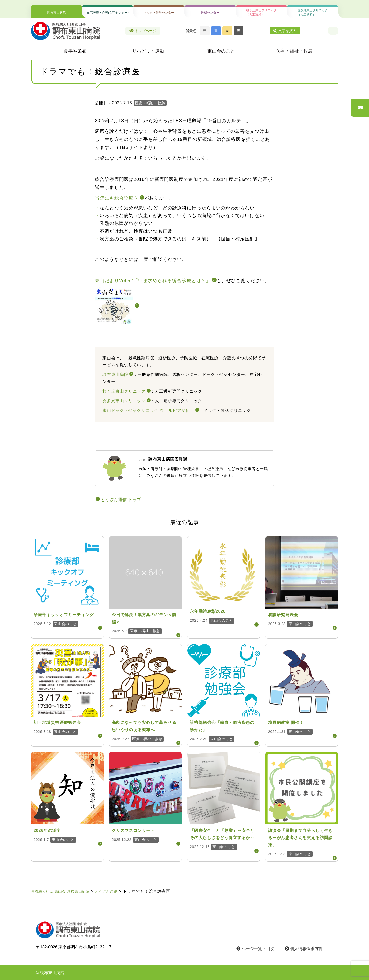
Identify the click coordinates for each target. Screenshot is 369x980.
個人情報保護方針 (304, 949)
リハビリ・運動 (148, 51)
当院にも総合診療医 (117, 198)
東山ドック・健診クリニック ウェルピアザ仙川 (148, 410)
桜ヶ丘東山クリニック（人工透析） (261, 12)
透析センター (210, 13)
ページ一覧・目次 (255, 949)
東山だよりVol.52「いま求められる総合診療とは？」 (153, 281)
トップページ (143, 31)
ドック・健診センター (159, 13)
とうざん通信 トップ (121, 500)
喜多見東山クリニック (124, 401)
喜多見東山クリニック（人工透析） (313, 12)
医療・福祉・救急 (294, 51)
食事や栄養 (75, 51)
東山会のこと (221, 51)
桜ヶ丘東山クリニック (124, 391)
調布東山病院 (56, 13)
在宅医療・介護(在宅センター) (108, 13)
